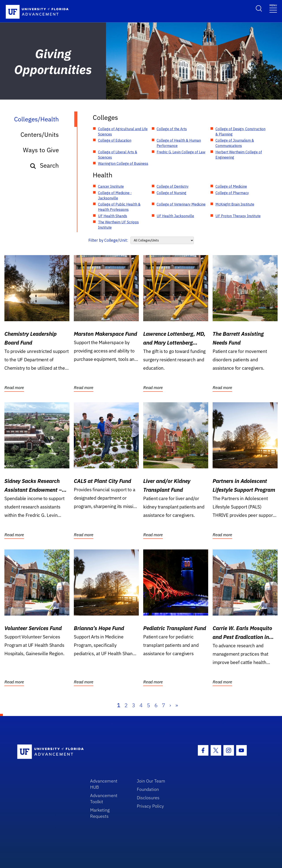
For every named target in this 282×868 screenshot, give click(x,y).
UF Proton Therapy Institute (238, 216)
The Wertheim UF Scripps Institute (118, 225)
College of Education (115, 140)
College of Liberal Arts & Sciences (118, 155)
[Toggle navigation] (273, 8)
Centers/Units (40, 134)
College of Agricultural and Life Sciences (123, 132)
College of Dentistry (173, 186)
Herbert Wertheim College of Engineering (239, 155)
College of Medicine (231, 186)
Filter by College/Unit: (108, 240)
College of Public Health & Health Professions (119, 207)
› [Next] (170, 705)
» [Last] (177, 705)
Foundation (148, 789)
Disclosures (148, 798)
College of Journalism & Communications (235, 143)
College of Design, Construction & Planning (240, 132)
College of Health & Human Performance (179, 143)
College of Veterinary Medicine (181, 204)
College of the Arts (172, 129)
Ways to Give (41, 150)
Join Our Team (151, 781)
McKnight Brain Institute (235, 204)
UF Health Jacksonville (175, 216)
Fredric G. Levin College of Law (181, 152)
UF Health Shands (113, 216)
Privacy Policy (150, 806)
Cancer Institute (111, 186)
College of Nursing (172, 193)
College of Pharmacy (232, 193)
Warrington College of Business (123, 163)
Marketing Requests (100, 813)
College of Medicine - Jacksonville (115, 195)
